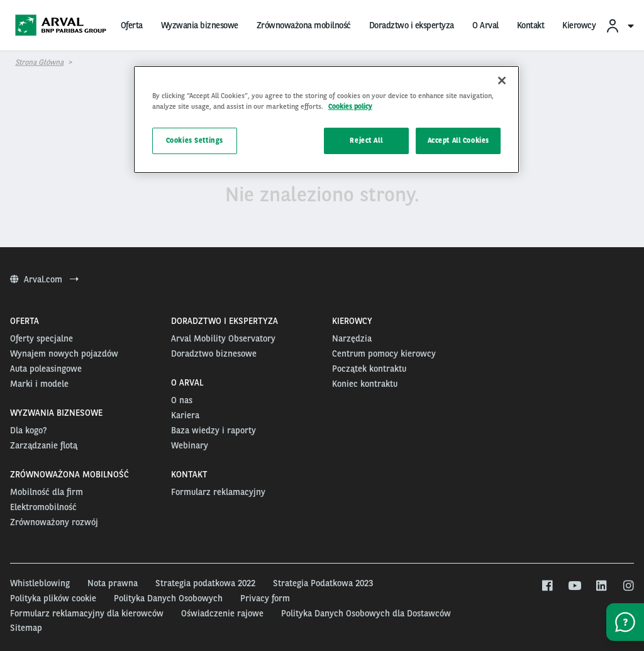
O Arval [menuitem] (486, 25)
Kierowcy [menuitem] (579, 25)
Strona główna (39, 62)
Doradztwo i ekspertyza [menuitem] (412, 25)
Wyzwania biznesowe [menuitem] (200, 25)
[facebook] (547, 586)
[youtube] (574, 586)
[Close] (502, 81)
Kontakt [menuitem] (531, 25)
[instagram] (628, 586)
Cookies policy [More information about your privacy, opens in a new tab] (350, 106)
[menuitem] (619, 25)
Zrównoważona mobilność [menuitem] (304, 25)
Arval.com (44, 279)
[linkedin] (601, 586)
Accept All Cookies (458, 140)
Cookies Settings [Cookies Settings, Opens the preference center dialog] (195, 140)
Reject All (366, 140)
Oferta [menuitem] (132, 25)
